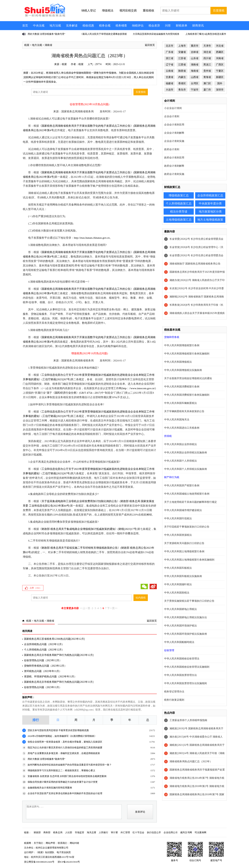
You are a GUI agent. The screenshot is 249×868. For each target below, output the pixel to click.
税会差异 (154, 26)
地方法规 (55, 26)
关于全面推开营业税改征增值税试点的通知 (188, 378)
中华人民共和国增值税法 (178, 362)
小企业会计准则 (173, 108)
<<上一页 (85, 608)
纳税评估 (138, 26)
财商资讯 (198, 26)
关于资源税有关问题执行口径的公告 (184, 543)
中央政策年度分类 (210, 203)
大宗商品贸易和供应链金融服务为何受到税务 (156, 34)
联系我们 (62, 843)
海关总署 (91, 832)
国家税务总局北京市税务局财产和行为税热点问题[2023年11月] (59, 682)
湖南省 (48, 45)
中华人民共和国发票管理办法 (180, 675)
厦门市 (207, 90)
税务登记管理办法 (174, 692)
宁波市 (195, 90)
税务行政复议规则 (174, 700)
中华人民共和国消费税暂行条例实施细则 (187, 395)
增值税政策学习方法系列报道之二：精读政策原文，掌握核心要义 (61, 770)
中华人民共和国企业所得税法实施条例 (185, 453)
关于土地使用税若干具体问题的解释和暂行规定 (191, 502)
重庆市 (195, 46)
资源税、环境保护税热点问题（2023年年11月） (50, 677)
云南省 (170, 71)
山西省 (195, 77)
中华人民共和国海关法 (177, 420)
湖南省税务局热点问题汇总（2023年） (191, 761)
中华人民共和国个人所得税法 (180, 461)
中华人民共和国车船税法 (178, 568)
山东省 (195, 58)
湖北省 (207, 52)
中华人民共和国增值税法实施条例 (183, 370)
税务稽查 (121, 26)
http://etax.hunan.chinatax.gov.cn (92, 238)
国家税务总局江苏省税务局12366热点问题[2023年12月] (54, 639)
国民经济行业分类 (65, 393)
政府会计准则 (172, 149)
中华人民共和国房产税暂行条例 (182, 486)
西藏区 (220, 52)
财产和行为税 (172, 477)
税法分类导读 (179, 212)
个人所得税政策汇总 (179, 203)
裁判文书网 (186, 832)
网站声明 (50, 843)
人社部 (69, 832)
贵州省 (207, 71)
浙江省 (170, 58)
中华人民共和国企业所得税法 (180, 444)
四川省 (207, 58)
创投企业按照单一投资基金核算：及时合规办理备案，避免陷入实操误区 (65, 742)
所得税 (168, 436)
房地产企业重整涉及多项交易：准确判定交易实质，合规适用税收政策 (64, 753)
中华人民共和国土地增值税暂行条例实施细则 (189, 560)
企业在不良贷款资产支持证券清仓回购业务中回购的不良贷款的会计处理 (65, 793)
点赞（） (36, 588)
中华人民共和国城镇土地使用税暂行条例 (187, 494)
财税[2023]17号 (128, 529)
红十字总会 (138, 832)
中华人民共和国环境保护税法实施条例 (185, 634)
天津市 (207, 46)
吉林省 (195, 52)
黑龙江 (207, 65)
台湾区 (195, 83)
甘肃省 (170, 77)
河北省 (220, 46)
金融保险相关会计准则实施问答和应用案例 (50, 788)
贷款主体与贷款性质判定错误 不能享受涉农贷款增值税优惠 (58, 730)
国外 (220, 83)
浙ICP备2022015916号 (69, 862)
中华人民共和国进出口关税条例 (182, 428)
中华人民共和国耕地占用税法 (180, 609)
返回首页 (150, 45)
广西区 (220, 65)
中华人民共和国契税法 (177, 593)
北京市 (170, 46)
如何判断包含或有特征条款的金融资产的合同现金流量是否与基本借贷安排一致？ (70, 765)
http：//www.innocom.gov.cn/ (139, 388)
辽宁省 (170, 65)
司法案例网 (200, 832)
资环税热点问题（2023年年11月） (43, 671)
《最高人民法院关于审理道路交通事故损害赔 (104, 34)
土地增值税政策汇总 (179, 220)
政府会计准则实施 (174, 174)
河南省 (220, 58)
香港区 (182, 83)
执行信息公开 (154, 832)
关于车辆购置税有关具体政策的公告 (184, 411)
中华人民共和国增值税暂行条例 (182, 345)
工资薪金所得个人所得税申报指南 (188, 720)
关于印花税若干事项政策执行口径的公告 (187, 527)
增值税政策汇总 (179, 195)
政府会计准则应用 (174, 158)
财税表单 (182, 26)
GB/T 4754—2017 (90, 393)
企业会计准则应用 (174, 125)
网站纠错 (74, 843)
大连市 (170, 90)
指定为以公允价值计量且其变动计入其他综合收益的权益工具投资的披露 (65, 747)
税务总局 (58, 832)
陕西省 (182, 71)
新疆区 (220, 77)
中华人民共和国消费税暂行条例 (182, 387)
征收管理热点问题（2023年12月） (43, 660)
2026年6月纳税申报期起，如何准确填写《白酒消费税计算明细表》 (62, 736)
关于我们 (38, 843)
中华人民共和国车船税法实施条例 (183, 576)
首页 (25, 26)
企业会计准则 (172, 116)
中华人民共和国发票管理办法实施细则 (185, 683)
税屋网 (28, 843)
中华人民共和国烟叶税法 (178, 584)
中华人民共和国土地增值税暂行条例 (184, 551)
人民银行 (104, 832)
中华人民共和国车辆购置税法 (180, 403)
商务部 (47, 832)
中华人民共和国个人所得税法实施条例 (185, 469)
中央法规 (39, 26)
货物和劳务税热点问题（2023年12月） (45, 666)
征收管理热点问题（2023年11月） (43, 687)
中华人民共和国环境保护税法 (180, 626)
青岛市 (182, 90)
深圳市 (220, 90)
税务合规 (105, 26)
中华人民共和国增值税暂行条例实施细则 (187, 354)
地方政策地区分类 (210, 212)
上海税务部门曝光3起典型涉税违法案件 (206, 34)
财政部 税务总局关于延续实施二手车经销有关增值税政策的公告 (80, 548)
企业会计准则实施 (174, 141)
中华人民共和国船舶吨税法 (179, 642)
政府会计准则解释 (174, 166)
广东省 (170, 52)
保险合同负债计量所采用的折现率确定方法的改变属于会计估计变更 (63, 782)
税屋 (27, 45)
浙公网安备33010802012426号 (39, 862)
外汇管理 (125, 832)
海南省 (195, 71)
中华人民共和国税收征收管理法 (182, 659)
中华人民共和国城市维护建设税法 (183, 510)
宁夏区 (220, 71)
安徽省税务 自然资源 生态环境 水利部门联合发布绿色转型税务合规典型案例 (67, 776)
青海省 (207, 77)
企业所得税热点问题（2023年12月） (44, 644)
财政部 (37, 832)
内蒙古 (182, 77)
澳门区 (207, 83)
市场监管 (79, 832)
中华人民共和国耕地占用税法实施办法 (185, 617)
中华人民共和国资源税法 (178, 535)
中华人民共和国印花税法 (178, 518)
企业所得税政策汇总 (210, 195)
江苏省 (182, 58)
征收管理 (169, 650)
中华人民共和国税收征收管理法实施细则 (187, 667)
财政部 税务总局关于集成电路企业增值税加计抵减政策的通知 (78, 529)
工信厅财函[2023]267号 (56, 379)
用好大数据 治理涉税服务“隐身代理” (46, 34)
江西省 (182, 65)
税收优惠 (88, 26)
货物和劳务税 (172, 337)
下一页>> (112, 608)
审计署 (114, 832)
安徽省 (182, 52)
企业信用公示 (171, 832)
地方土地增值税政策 (210, 220)
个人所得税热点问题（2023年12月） (44, 650)
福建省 (170, 83)
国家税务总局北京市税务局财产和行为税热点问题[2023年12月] (59, 655)
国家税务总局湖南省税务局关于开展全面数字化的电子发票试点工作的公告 (86, 126)
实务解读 (72, 26)
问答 (168, 26)
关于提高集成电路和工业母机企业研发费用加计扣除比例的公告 (79, 501)
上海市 (182, 46)
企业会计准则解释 (174, 133)
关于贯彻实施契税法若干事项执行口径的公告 (189, 601)
